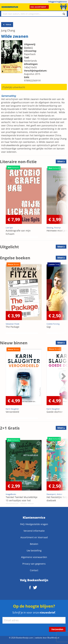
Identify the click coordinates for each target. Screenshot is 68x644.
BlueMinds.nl (53, 638)
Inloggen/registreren (58, 2)
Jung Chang (8, 30)
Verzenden (57, 629)
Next (63, 195)
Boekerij (28, 48)
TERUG (7, 25)
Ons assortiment (39, 7)
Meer (60, 161)
